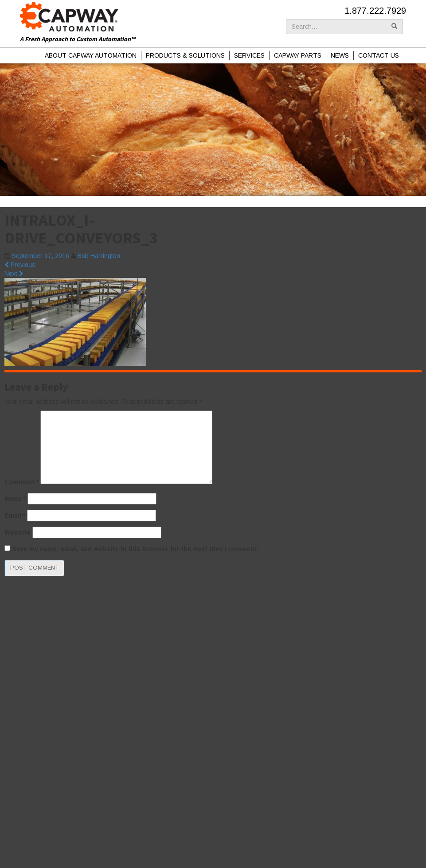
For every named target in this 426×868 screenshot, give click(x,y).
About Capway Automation (91, 55)
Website (18, 532)
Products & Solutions (185, 55)
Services (249, 55)
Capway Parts (298, 55)
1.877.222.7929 (375, 11)
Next (14, 274)
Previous (20, 265)
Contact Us (379, 55)
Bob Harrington (99, 256)
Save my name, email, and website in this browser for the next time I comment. (135, 549)
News (340, 55)
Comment (21, 482)
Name (15, 499)
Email (15, 516)
